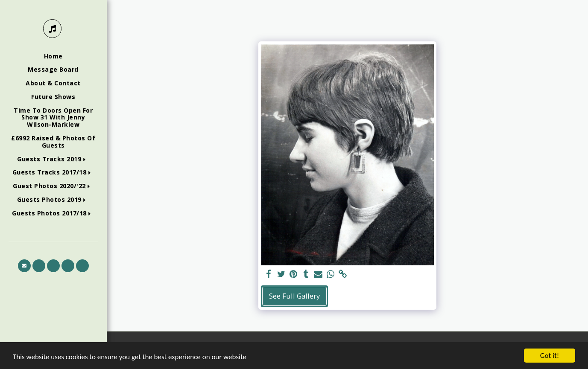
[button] (53, 159)
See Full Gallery (294, 296)
